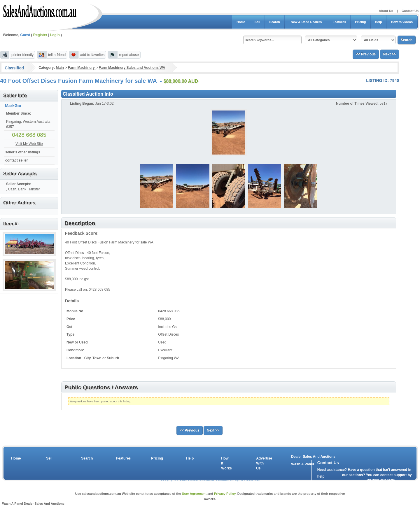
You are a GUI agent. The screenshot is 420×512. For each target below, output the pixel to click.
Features (339, 22)
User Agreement (194, 494)
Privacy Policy (225, 494)
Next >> (390, 54)
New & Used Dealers (306, 22)
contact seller (16, 160)
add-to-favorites (92, 55)
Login (55, 35)
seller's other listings (23, 152)
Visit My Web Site (29, 144)
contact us (351, 482)
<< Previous (366, 54)
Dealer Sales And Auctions (313, 457)
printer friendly (22, 55)
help (321, 476)
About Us (386, 11)
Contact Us (410, 11)
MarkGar (13, 106)
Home (241, 22)
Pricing (360, 22)
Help (379, 22)
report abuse (129, 55)
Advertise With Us (260, 463)
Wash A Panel (13, 504)
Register (40, 35)
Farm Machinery (82, 68)
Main (60, 68)
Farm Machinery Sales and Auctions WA (132, 68)
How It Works (225, 463)
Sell (258, 22)
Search (275, 22)
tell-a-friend (57, 55)
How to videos (402, 22)
